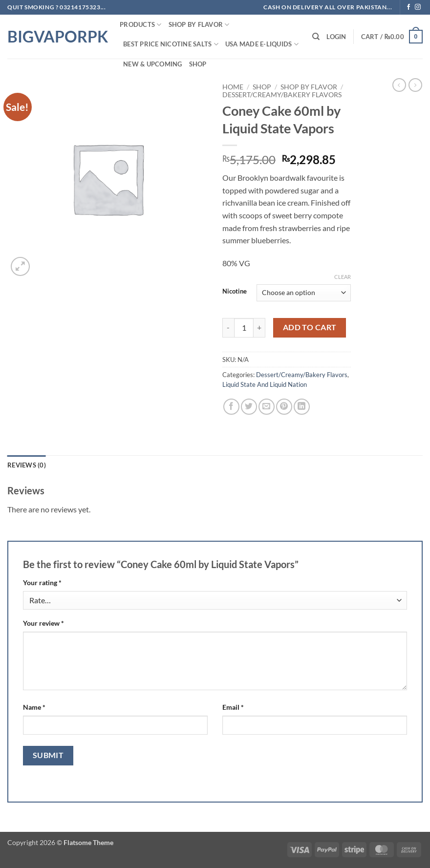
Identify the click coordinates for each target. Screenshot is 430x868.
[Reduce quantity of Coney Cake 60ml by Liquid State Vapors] (228, 328)
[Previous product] (415, 85)
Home (233, 87)
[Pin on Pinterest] (284, 407)
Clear (343, 277)
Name (34, 707)
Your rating (42, 582)
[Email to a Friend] (267, 407)
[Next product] (399, 85)
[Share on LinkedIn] (302, 407)
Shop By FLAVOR (199, 25)
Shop (198, 64)
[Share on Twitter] (249, 407)
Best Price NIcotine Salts (171, 44)
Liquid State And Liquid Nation (265, 384)
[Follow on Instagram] (418, 7)
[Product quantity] (244, 328)
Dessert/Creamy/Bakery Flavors (282, 95)
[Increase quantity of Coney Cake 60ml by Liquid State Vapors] (259, 328)
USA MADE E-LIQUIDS (262, 44)
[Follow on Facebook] (408, 7)
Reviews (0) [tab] (27, 465)
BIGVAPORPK (56, 37)
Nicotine (235, 292)
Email (233, 707)
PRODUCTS (141, 25)
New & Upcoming (153, 64)
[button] (336, 37)
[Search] (316, 37)
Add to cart (310, 327)
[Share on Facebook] (231, 407)
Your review (43, 623)
